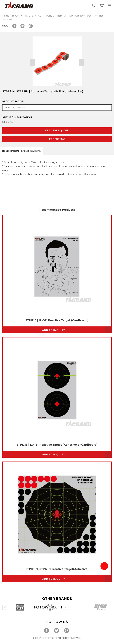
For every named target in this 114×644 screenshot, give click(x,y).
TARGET (27, 16)
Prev (33, 62)
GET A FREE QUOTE (57, 121)
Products (16, 16)
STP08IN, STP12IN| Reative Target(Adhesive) (57, 491)
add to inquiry (54, 252)
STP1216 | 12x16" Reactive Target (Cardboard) (57, 242)
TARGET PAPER (42, 16)
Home (6, 16)
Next (82, 62)
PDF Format (57, 129)
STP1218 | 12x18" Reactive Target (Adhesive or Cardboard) (57, 366)
